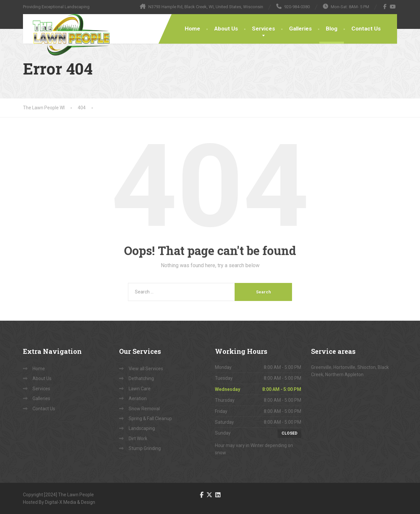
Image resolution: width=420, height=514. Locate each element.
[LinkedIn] (218, 494)
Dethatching (141, 378)
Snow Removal (144, 409)
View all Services (146, 369)
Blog (332, 29)
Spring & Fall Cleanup (150, 418)
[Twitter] (209, 494)
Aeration (138, 398)
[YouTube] (393, 7)
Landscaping (142, 428)
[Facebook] (385, 7)
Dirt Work (138, 439)
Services (263, 29)
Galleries (300, 29)
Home (192, 29)
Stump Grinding (145, 448)
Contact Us (366, 29)
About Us (226, 29)
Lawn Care (140, 389)
